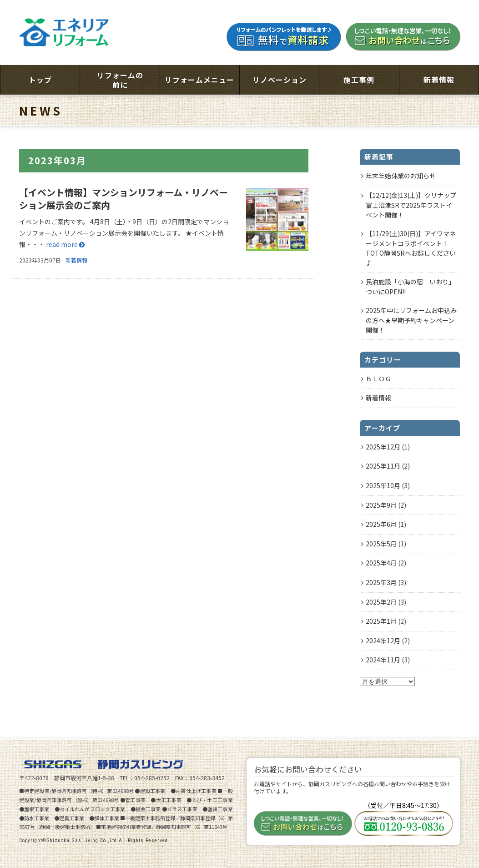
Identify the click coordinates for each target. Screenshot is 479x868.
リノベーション (280, 80)
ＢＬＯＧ (378, 378)
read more (65, 244)
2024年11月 (383, 660)
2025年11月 (383, 466)
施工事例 (359, 80)
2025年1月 (381, 621)
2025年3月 (381, 582)
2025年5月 (381, 544)
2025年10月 (383, 485)
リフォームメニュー (199, 80)
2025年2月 (381, 602)
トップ (40, 80)
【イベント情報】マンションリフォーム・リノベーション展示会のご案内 (124, 199)
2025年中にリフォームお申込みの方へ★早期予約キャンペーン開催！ (411, 320)
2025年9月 (381, 505)
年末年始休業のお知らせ (401, 176)
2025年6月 (381, 524)
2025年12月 (383, 447)
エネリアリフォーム (65, 33)
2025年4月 (381, 563)
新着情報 (439, 80)
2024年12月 (383, 641)
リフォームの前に (120, 80)
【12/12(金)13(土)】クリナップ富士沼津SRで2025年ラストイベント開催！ (411, 205)
